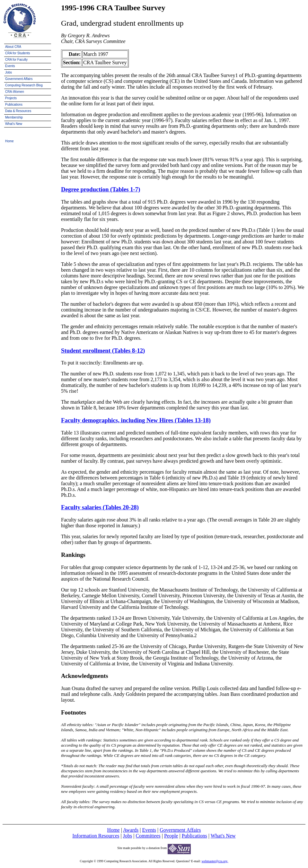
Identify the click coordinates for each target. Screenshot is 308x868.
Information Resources (96, 836)
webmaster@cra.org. (215, 861)
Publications (194, 836)
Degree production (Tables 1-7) (101, 189)
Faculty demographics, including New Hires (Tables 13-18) (136, 420)
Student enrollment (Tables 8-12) (103, 351)
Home (114, 830)
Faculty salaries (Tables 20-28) (100, 507)
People (171, 836)
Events (149, 830)
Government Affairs (180, 830)
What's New (223, 836)
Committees (148, 836)
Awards (131, 830)
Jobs (128, 836)
